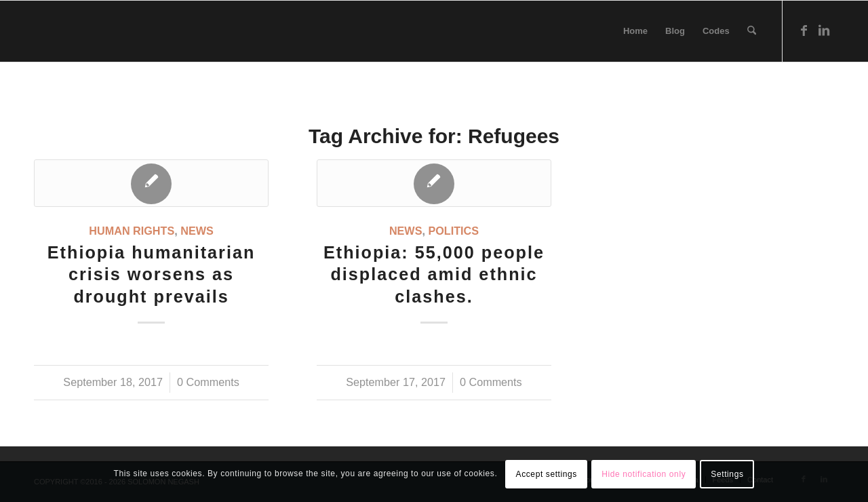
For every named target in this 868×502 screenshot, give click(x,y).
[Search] (752, 31)
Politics (453, 231)
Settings (727, 474)
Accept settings (547, 474)
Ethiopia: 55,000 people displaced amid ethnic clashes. (434, 275)
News (197, 231)
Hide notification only (644, 474)
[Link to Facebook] (804, 31)
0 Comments (208, 382)
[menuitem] (635, 31)
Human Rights (132, 231)
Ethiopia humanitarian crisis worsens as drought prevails (152, 275)
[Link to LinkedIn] (824, 31)
